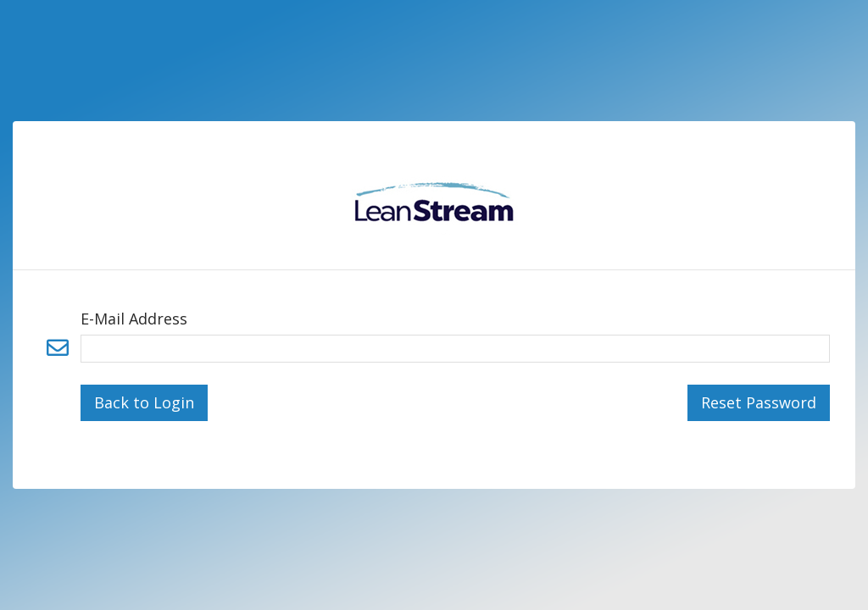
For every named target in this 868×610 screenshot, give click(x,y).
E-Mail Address (134, 319)
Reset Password (759, 402)
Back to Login (144, 402)
